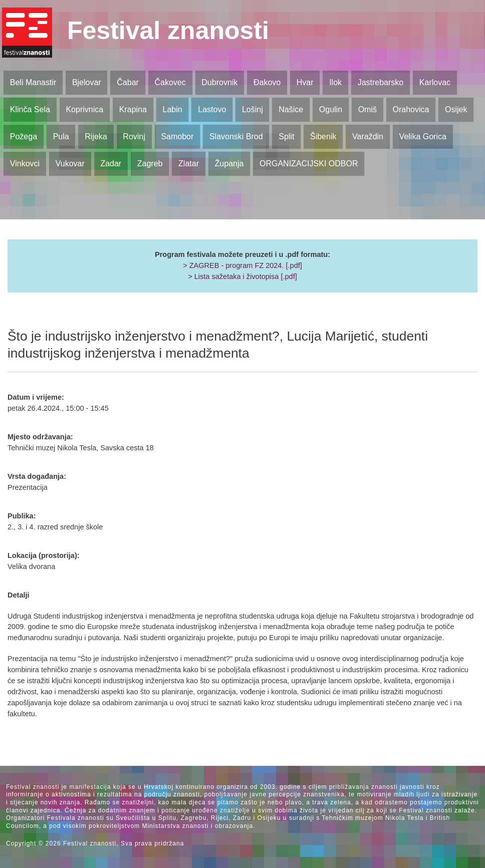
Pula (61, 136)
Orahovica (411, 109)
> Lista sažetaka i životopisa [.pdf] (242, 276)
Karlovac (435, 82)
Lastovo (212, 109)
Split (286, 136)
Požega (24, 136)
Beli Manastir (33, 82)
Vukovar (70, 164)
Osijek (456, 109)
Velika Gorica (423, 136)
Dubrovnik (219, 82)
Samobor (177, 136)
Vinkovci (25, 164)
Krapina (133, 109)
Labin (172, 109)
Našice (291, 109)
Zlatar (189, 164)
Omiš (368, 109)
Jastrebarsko (381, 82)
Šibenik (323, 136)
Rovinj (134, 136)
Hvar (305, 82)
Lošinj (253, 109)
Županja (229, 164)
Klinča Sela (30, 109)
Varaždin (368, 136)
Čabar (128, 82)
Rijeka (96, 136)
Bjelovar (87, 82)
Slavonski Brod (236, 136)
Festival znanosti (168, 31)
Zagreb (150, 164)
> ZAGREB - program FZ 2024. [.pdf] (242, 265)
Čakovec (170, 82)
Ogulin (331, 109)
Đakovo (267, 82)
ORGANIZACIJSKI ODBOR (309, 164)
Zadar (111, 164)
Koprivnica (84, 109)
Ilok (335, 82)
